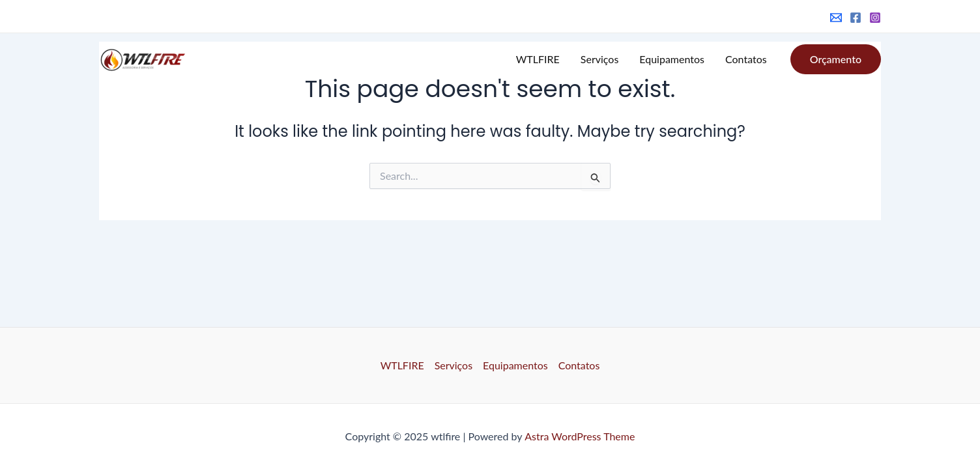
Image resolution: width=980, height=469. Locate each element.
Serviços (600, 59)
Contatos (746, 59)
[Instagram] (875, 18)
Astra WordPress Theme (580, 436)
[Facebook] (856, 18)
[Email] (836, 18)
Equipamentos (672, 59)
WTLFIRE (538, 59)
